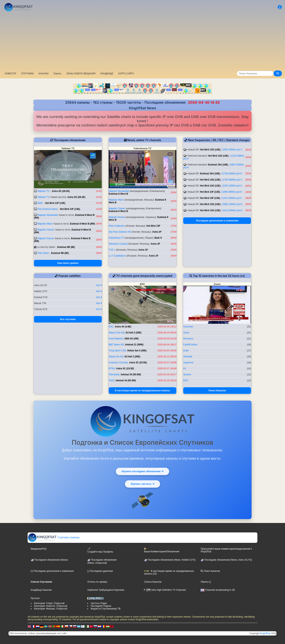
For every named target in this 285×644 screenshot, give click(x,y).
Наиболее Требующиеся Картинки (106, 590)
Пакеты (57, 74)
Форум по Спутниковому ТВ (105, 609)
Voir (99, 285)
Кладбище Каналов (41, 590)
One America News (47, 209)
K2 (185, 369)
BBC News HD (116, 345)
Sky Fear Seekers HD (120, 232)
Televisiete (114, 375)
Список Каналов (153, 582)
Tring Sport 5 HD (117, 351)
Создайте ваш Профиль (100, 550)
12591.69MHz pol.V (232, 150)
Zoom (186, 333)
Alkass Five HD (117, 333)
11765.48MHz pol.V (232, 180)
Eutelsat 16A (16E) (218, 165)
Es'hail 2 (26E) (134, 333)
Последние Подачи (101, 606)
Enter (186, 351)
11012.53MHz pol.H (232, 210)
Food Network (116, 339)
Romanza (188, 339)
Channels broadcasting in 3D (218, 590)
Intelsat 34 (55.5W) (131, 375)
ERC (111, 327)
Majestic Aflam (45, 224)
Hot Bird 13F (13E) (55, 203)
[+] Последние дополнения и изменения (52, 571)
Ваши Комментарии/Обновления (162, 550)
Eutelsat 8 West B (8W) (82, 224)
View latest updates (68, 263)
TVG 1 (112, 250)
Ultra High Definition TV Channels (165, 590)
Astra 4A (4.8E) (123, 327)
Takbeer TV (43, 191)
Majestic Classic (46, 230)
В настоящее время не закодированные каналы (142, 391)
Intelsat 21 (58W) (134, 345)
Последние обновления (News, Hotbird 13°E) (170, 560)
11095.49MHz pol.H (232, 192)
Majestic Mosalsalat (48, 215)
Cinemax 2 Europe (118, 363)
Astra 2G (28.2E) (61, 191)
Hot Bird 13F (153, 226)
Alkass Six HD (116, 357)
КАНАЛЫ (43, 74)
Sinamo (187, 375)
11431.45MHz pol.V (231, 198)
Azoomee (188, 327)
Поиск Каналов (217, 391)
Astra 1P (155, 244)
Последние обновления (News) (49, 560)
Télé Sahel (43, 253)
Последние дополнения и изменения (217, 221)
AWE (40, 203)
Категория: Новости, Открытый (51, 606)
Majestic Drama (45, 238)
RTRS (112, 369)
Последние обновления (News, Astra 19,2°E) (226, 560)
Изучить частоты (143, 484)
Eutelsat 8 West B (118, 194)
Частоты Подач (99, 603)
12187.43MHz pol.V (232, 186)
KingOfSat (265, 633)
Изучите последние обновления (142, 471)
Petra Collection (117, 226)
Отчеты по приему (97, 582)
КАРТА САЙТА (126, 74)
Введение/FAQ (39, 549)
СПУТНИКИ (27, 74)
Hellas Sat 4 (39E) (137, 351)
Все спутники (68, 319)
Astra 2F (157, 232)
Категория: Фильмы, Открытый (51, 609)
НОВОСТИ (10, 74)
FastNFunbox (190, 345)
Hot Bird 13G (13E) (210, 150)
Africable (188, 357)
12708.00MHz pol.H (232, 174)
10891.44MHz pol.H (232, 204)
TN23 (112, 380)
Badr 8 (158, 238)
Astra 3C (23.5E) (138, 363)
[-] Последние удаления (100, 571)
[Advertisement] (142, 42)
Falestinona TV (117, 238)
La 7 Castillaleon (117, 256)
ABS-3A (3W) (131, 339)
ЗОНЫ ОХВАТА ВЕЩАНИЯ (81, 74)
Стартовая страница (54, 537)
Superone (188, 363)
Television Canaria (118, 244)
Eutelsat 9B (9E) (66, 247)
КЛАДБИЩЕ (107, 74)
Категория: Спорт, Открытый (49, 603)
